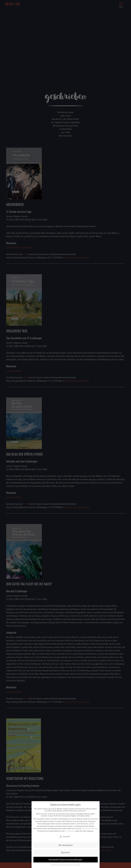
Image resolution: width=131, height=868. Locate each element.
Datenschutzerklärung (90, 829)
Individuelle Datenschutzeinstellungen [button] (65, 860)
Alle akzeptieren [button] (66, 846)
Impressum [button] (77, 866)
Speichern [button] (65, 853)
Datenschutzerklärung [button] (66, 866)
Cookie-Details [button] (55, 866)
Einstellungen (70, 832)
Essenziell (65, 837)
